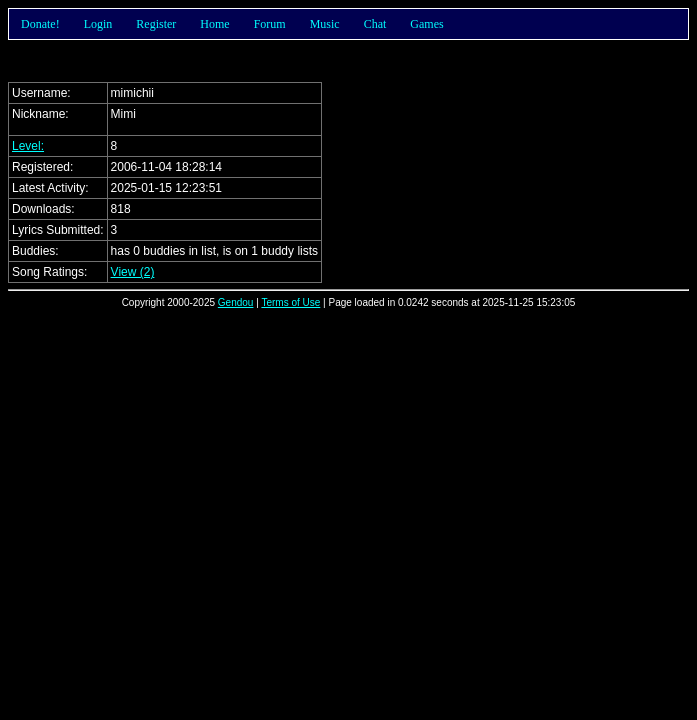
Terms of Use (290, 302)
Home (214, 24)
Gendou (236, 302)
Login (98, 24)
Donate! (40, 24)
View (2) (133, 272)
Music (325, 24)
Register (156, 24)
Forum (270, 24)
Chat (375, 24)
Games (426, 24)
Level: (28, 146)
